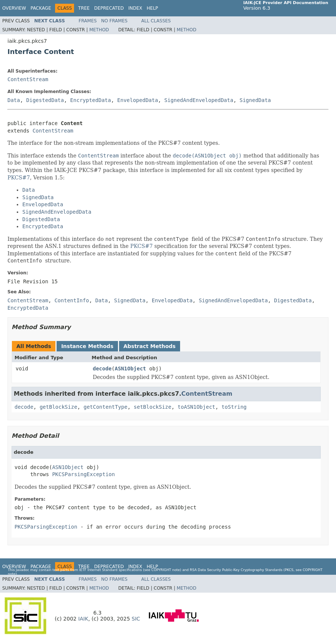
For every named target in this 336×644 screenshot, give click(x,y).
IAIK (83, 619)
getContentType (105, 407)
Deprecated (109, 8)
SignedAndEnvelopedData (199, 100)
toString (234, 407)
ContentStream (28, 79)
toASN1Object (196, 407)
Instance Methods (87, 346)
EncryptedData (91, 100)
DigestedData (45, 100)
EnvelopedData (138, 100)
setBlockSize (152, 407)
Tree (84, 8)
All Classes (156, 21)
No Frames (114, 21)
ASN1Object (130, 369)
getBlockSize (58, 407)
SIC (136, 619)
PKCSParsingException (84, 474)
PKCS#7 (19, 178)
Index (135, 8)
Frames (88, 21)
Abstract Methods (150, 346)
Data (14, 100)
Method (99, 30)
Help (152, 8)
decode (102, 369)
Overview (14, 8)
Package (41, 8)
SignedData (255, 100)
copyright (161, 570)
